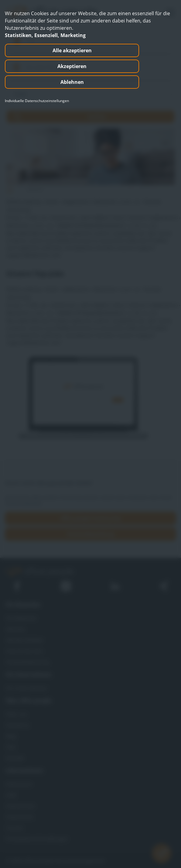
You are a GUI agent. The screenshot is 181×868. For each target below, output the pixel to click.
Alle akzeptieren (72, 50)
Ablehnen (72, 82)
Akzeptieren (72, 66)
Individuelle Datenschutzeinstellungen (37, 101)
